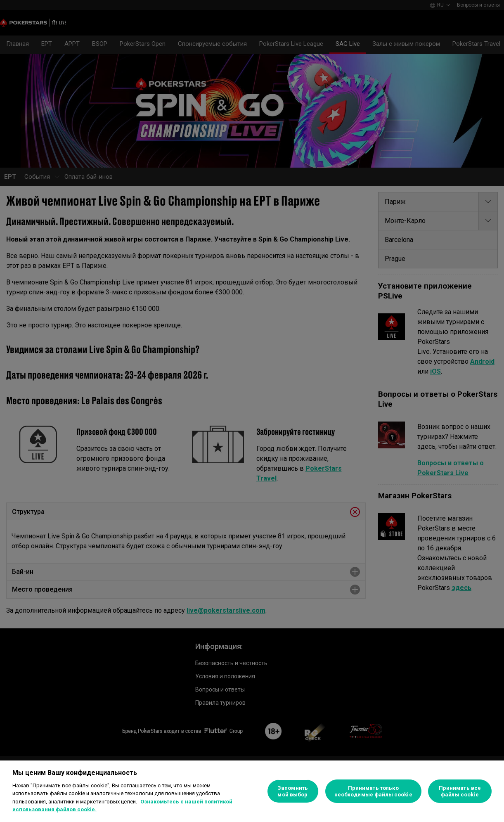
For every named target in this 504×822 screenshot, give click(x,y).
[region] (252, 791)
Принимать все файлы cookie (460, 791)
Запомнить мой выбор (293, 791)
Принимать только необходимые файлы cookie (373, 791)
